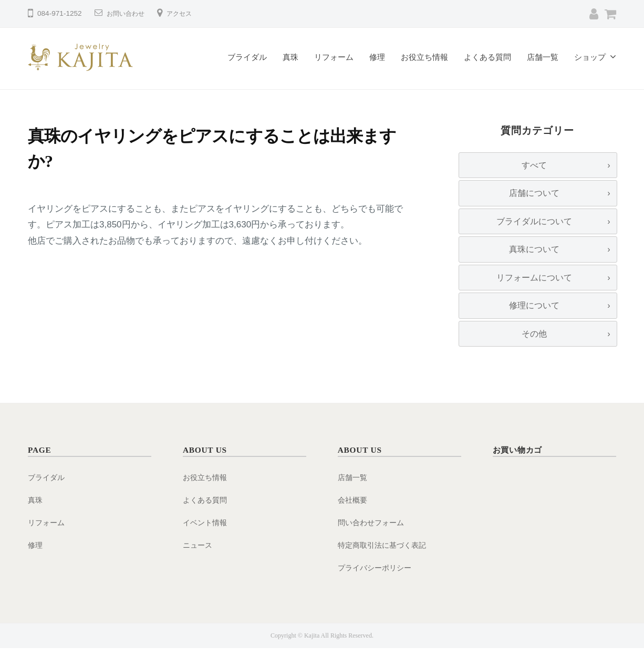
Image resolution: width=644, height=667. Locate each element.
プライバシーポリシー (377, 586)
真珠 (290, 57)
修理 (377, 57)
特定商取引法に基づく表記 (385, 563)
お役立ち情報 (424, 57)
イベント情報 (206, 541)
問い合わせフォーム (373, 541)
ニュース (199, 563)
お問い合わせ (129, 13)
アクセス (188, 13)
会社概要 (354, 519)
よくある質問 (487, 57)
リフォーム (334, 57)
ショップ (590, 57)
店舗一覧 (543, 57)
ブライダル (247, 57)
